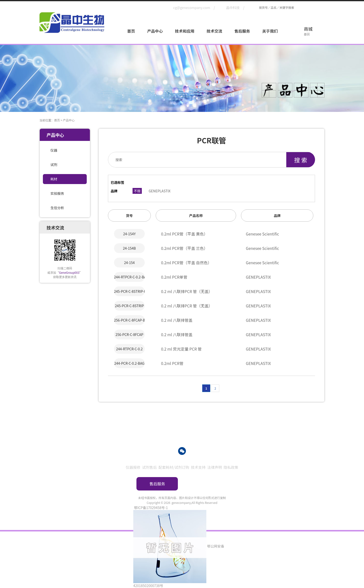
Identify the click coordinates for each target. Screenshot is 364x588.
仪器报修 (133, 467)
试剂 (54, 165)
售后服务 (242, 31)
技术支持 (198, 467)
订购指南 (207, 484)
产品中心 (155, 31)
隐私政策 (231, 467)
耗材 (54, 179)
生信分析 (57, 208)
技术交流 (214, 31)
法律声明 (215, 467)
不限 (137, 191)
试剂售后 (149, 467)
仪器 (54, 150)
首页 (131, 31)
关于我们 (270, 31)
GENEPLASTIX (160, 191)
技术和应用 (185, 31)
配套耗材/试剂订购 (174, 467)
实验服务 (57, 193)
